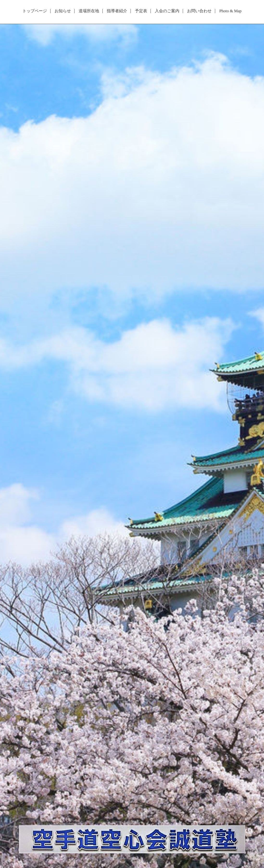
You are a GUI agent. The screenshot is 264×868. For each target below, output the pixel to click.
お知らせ (63, 11)
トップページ (35, 11)
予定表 (141, 11)
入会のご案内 (167, 11)
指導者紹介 (117, 11)
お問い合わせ (199, 11)
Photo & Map (230, 11)
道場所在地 (89, 11)
